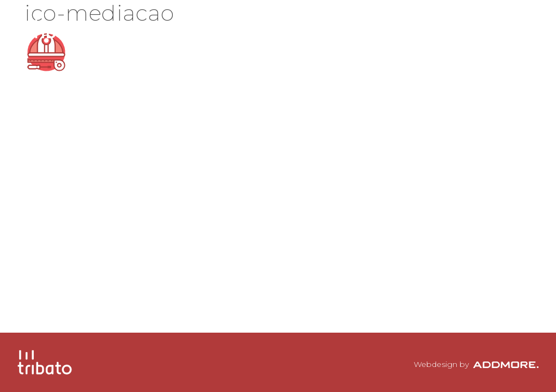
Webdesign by (476, 364)
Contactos (489, 24)
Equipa (352, 24)
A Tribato (287, 24)
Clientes (415, 24)
